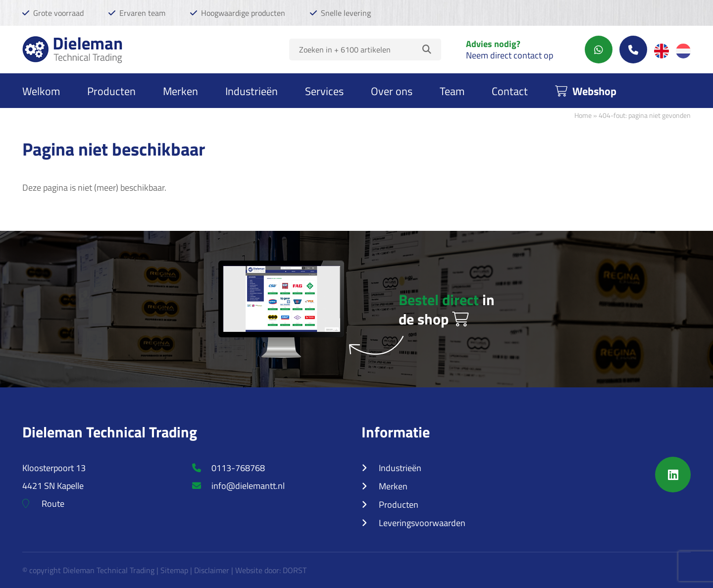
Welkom (41, 91)
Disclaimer (212, 570)
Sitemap (174, 570)
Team (452, 91)
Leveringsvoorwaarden (422, 523)
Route (43, 503)
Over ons (392, 91)
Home (583, 115)
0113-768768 (229, 468)
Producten (111, 91)
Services (324, 91)
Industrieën (252, 91)
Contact (510, 91)
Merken (180, 91)
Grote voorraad (58, 13)
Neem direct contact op (509, 55)
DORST (295, 570)
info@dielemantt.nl (238, 485)
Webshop (586, 91)
